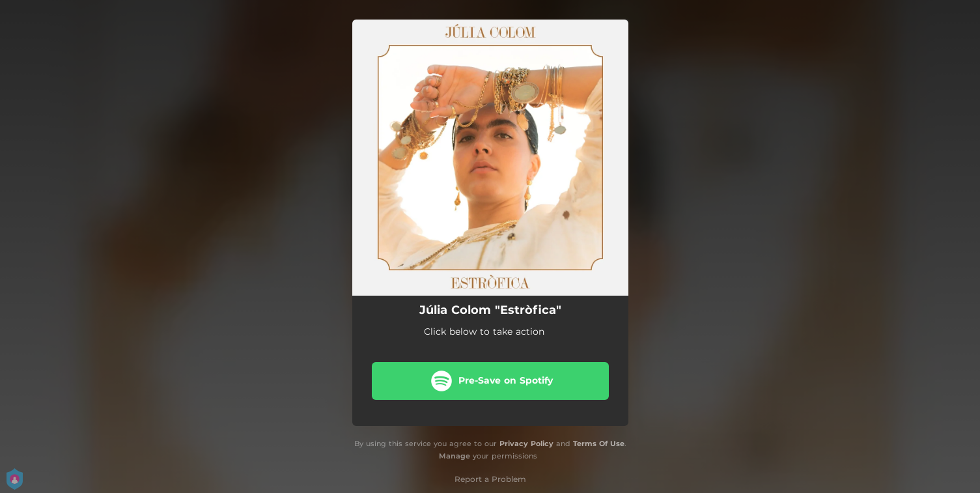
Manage (455, 456)
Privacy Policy (526, 444)
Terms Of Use (599, 444)
